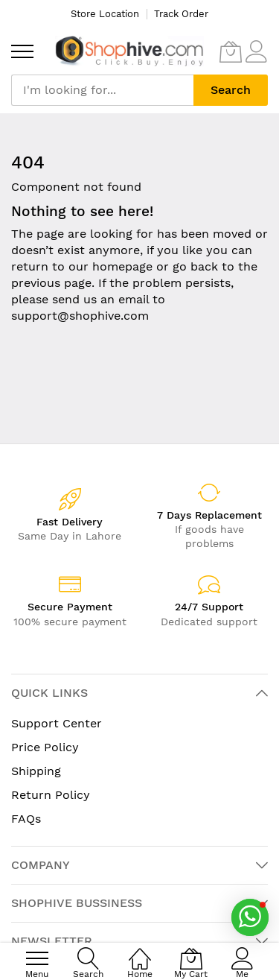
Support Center (57, 723)
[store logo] (129, 51)
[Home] (140, 951)
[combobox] (102, 90)
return (30, 266)
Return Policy (51, 795)
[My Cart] (231, 51)
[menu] (22, 51)
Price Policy (45, 747)
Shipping (36, 771)
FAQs (26, 819)
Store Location (105, 14)
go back (195, 266)
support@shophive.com (80, 316)
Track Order (181, 14)
